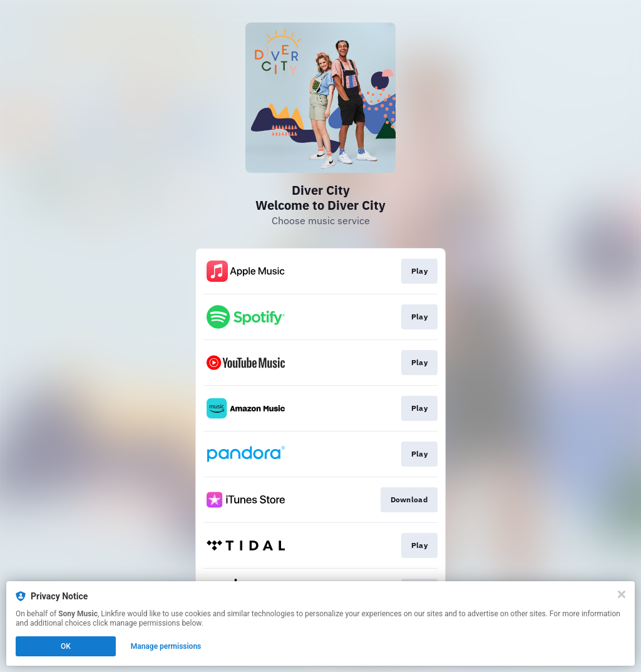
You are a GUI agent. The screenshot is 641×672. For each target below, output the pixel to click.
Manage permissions (166, 646)
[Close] (622, 594)
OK (66, 646)
